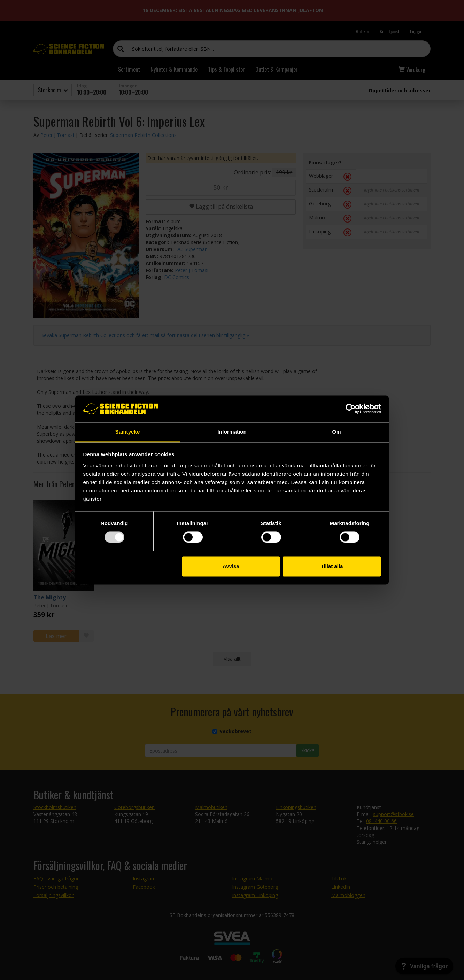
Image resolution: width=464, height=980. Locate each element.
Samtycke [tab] (128, 432)
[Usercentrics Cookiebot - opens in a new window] (351, 409)
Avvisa (231, 566)
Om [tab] (336, 432)
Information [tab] (232, 432)
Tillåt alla (332, 566)
